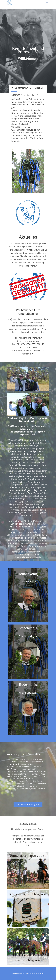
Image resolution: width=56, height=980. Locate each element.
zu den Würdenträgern (28, 805)
